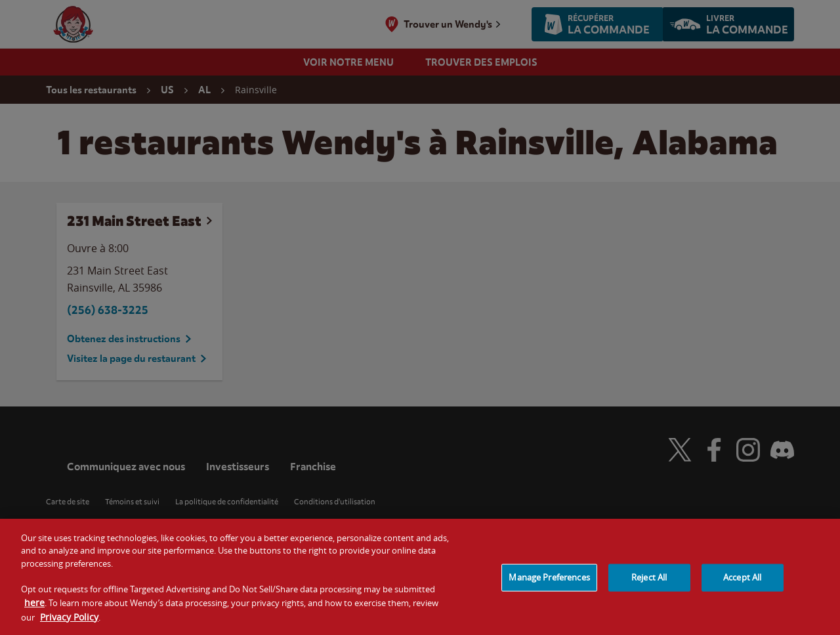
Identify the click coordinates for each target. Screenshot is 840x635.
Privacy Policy (69, 622)
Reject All (649, 582)
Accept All (742, 582)
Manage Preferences (549, 582)
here (34, 608)
